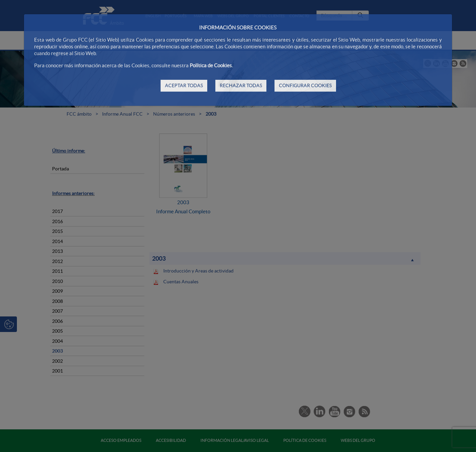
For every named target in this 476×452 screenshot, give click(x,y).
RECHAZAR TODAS (241, 86)
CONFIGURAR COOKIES (305, 86)
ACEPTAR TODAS (184, 86)
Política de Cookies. (211, 65)
